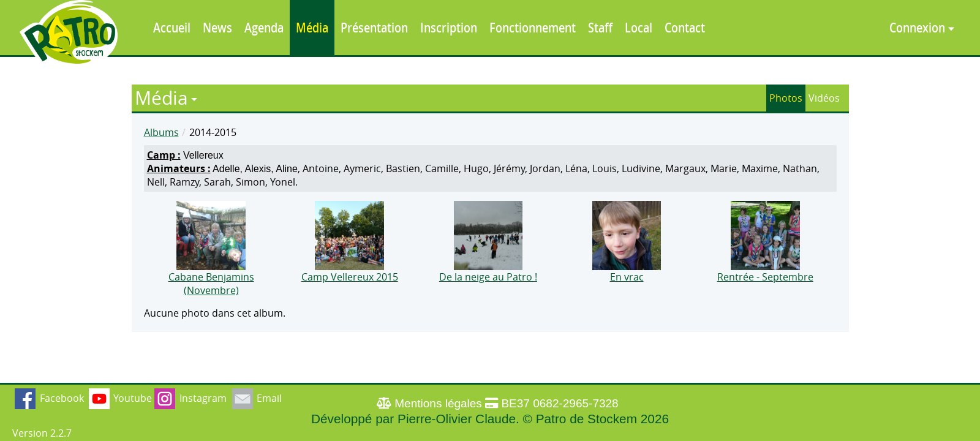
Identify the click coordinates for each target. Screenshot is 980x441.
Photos (786, 98)
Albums (161, 132)
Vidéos (824, 98)
